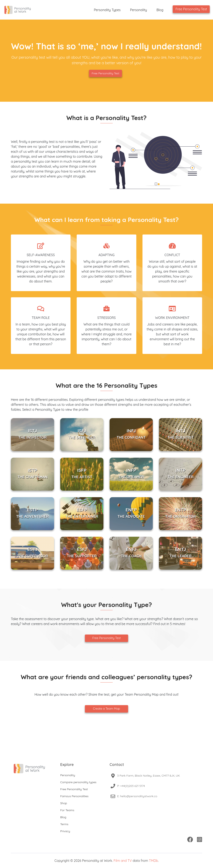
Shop (64, 803)
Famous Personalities (74, 796)
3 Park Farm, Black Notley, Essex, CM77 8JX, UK (149, 776)
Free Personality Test (191, 9)
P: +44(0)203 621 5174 (131, 786)
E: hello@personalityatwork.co (137, 796)
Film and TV (123, 861)
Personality (139, 10)
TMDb (153, 861)
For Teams (67, 810)
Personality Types (107, 10)
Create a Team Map (106, 709)
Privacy (65, 831)
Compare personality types (78, 782)
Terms (64, 824)
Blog (160, 10)
